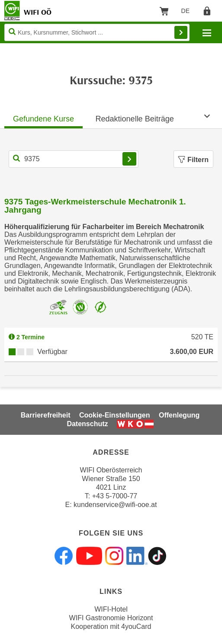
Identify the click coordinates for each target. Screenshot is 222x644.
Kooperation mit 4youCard (111, 626)
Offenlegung (179, 415)
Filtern (193, 160)
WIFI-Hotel (111, 609)
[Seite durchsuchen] (97, 32)
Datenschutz (87, 424)
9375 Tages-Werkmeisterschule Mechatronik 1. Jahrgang (95, 206)
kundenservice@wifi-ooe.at (115, 505)
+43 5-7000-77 (115, 496)
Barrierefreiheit (46, 415)
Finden (181, 32)
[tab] (43, 116)
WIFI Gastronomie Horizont (111, 618)
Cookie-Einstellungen (115, 415)
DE (188, 13)
